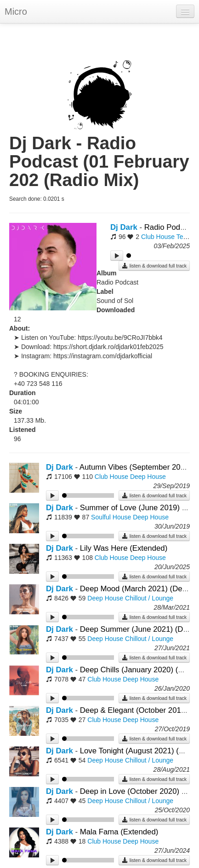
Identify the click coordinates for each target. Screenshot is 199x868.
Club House (158, 237)
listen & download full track (154, 266)
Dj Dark (124, 227)
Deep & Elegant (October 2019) (135, 710)
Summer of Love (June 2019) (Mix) (139, 508)
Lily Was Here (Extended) (124, 548)
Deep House (148, 477)
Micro (16, 12)
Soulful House (111, 517)
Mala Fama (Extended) (119, 832)
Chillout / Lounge (149, 598)
